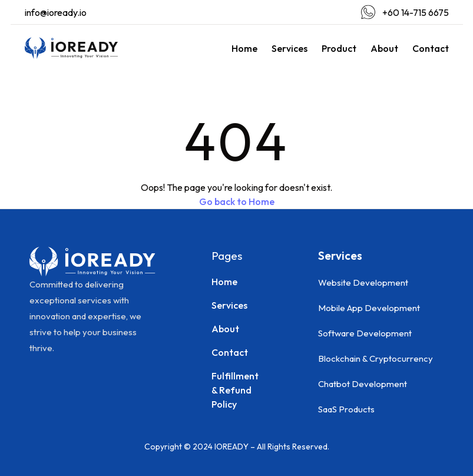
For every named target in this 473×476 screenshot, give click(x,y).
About (384, 48)
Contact (431, 48)
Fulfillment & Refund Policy (235, 390)
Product (339, 48)
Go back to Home (237, 201)
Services (290, 48)
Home (244, 48)
